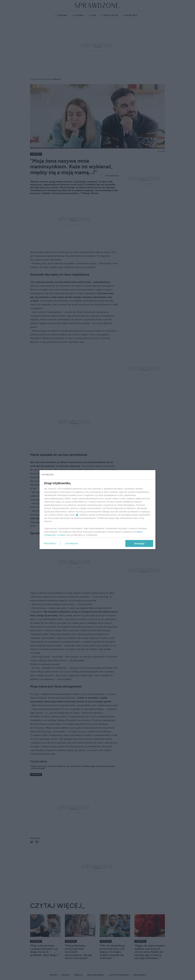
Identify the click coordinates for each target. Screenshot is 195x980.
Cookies (62, 535)
